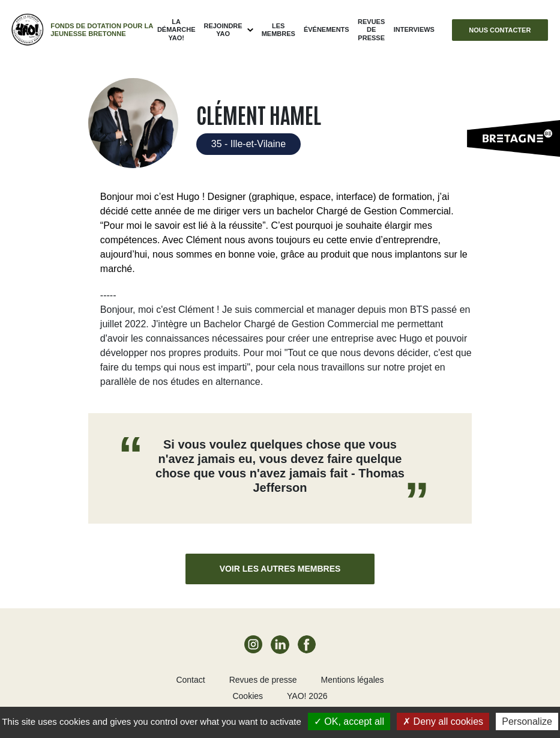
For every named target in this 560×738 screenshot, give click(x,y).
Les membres (278, 30)
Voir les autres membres (280, 569)
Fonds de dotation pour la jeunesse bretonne (102, 30)
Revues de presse (371, 29)
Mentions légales (353, 680)
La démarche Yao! (176, 29)
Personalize (527, 721)
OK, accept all (349, 721)
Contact (190, 680)
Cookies (248, 696)
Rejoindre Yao (223, 30)
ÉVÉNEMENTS (327, 29)
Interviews (414, 29)
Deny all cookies (443, 721)
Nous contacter (500, 30)
